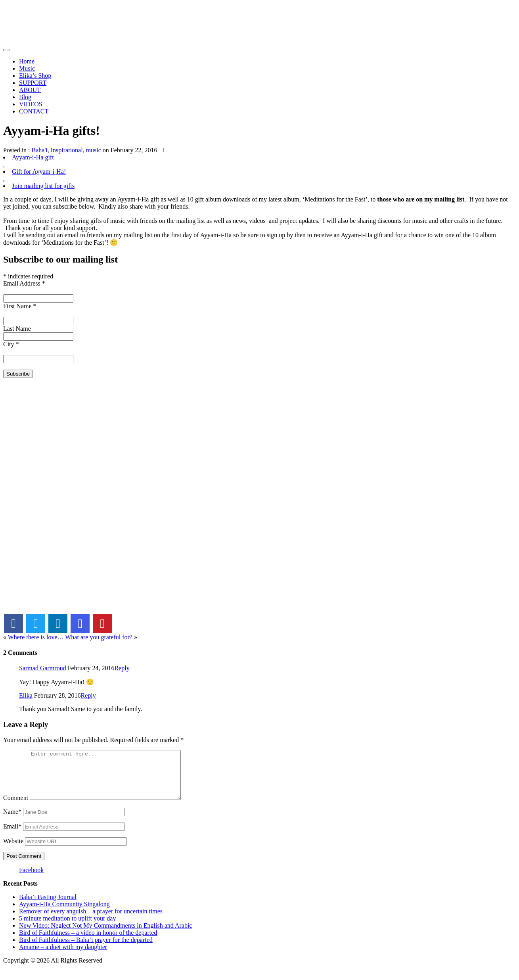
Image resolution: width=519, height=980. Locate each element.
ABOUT (30, 90)
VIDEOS (31, 104)
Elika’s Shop (35, 76)
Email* (12, 836)
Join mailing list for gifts (43, 186)
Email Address (24, 283)
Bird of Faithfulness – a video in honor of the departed (88, 942)
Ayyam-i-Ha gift (33, 157)
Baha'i (40, 150)
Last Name (17, 329)
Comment (16, 807)
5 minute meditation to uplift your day (67, 928)
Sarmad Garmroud (43, 668)
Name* (12, 821)
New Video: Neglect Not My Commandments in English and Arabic (105, 935)
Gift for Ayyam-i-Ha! (39, 172)
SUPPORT (33, 83)
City (11, 344)
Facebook (31, 879)
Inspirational (67, 150)
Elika (26, 695)
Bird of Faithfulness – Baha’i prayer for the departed (86, 949)
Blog (25, 97)
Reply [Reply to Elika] (88, 695)
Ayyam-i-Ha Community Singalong (64, 914)
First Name (20, 306)
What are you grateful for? (99, 637)
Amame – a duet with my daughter (63, 956)
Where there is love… (36, 637)
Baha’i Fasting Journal (48, 906)
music (94, 150)
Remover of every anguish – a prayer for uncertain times (91, 921)
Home (27, 61)
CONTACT (34, 111)
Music (27, 68)
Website (13, 851)
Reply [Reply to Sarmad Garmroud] (122, 668)
